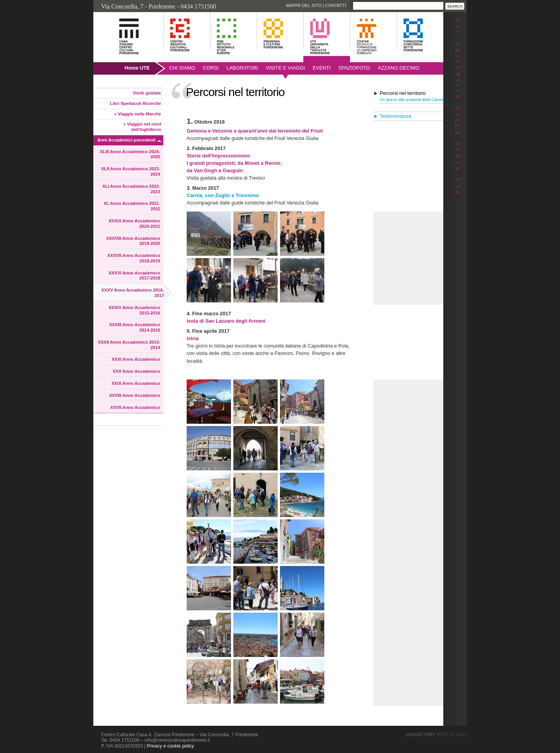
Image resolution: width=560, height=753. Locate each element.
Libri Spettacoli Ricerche (136, 103)
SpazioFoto (354, 68)
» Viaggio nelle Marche (138, 114)
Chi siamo (182, 68)
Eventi (322, 68)
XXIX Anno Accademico (136, 383)
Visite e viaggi (285, 68)
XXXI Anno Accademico (136, 359)
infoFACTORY (437, 735)
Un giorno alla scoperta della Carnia (412, 100)
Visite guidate (147, 93)
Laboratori (242, 68)
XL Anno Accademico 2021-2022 (132, 206)
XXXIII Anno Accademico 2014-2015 (135, 327)
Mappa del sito (304, 5)
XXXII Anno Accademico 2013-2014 (129, 345)
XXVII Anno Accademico (135, 407)
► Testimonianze (392, 116)
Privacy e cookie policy (170, 746)
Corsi (211, 68)
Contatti (336, 5)
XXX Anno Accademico (136, 371)
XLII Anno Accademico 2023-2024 (131, 171)
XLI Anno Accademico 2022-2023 (131, 189)
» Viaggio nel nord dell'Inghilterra (142, 127)
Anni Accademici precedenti (127, 140)
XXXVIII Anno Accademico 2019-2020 (133, 241)
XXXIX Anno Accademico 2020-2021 (134, 224)
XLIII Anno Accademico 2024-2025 (130, 154)
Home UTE (137, 68)
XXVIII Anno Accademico (135, 395)
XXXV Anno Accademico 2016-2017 (133, 293)
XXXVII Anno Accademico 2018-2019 (134, 258)
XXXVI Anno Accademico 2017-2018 (134, 276)
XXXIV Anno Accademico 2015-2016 (134, 310)
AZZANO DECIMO (399, 68)
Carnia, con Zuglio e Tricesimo (223, 195)
